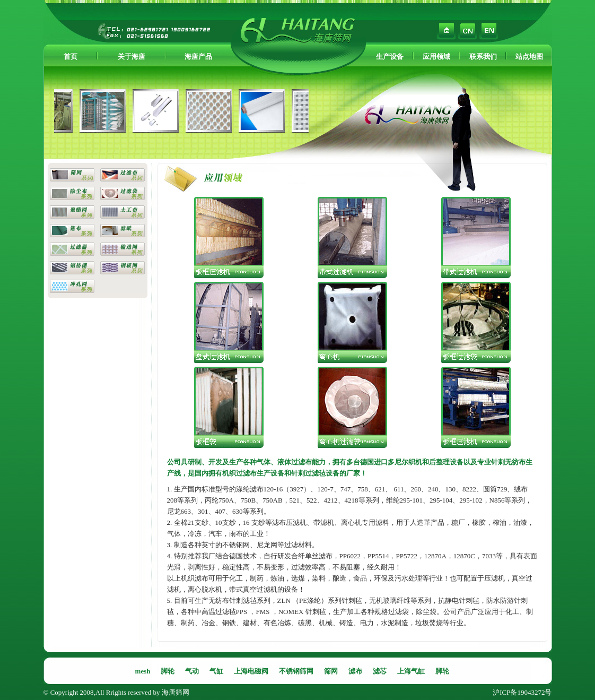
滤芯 (380, 671)
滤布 (355, 671)
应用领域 (436, 57)
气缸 (216, 671)
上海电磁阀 (251, 671)
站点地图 (529, 57)
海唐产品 (198, 57)
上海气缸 (411, 671)
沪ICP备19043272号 (522, 692)
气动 (192, 671)
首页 (71, 57)
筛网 (331, 671)
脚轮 (168, 671)
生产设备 (390, 57)
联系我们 (483, 57)
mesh (143, 671)
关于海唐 (132, 57)
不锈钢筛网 (296, 671)
